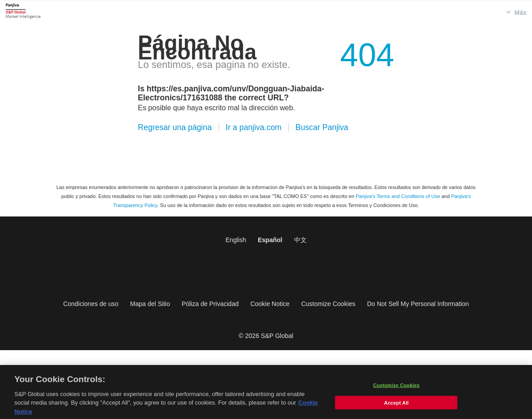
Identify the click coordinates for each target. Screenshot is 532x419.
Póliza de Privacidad (210, 304)
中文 (300, 240)
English (236, 240)
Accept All (396, 405)
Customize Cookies (329, 304)
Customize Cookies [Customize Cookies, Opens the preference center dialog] (396, 387)
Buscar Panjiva (322, 127)
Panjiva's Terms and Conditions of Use (398, 196)
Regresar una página (175, 127)
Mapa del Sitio (150, 304)
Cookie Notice (270, 304)
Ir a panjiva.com (254, 127)
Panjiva (23, 11)
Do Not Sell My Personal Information (418, 304)
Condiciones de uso (91, 304)
